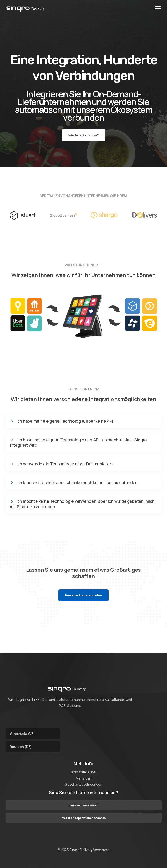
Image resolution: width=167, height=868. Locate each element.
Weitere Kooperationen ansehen (83, 818)
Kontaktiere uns (84, 772)
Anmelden (83, 778)
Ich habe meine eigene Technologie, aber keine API (65, 421)
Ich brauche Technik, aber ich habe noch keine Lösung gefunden (77, 483)
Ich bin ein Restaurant (83, 805)
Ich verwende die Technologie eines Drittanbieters (65, 464)
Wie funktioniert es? (84, 135)
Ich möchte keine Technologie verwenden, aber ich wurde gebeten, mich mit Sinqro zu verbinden (82, 504)
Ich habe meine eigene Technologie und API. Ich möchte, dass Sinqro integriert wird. (79, 443)
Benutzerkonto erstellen (83, 595)
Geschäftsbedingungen (83, 784)
